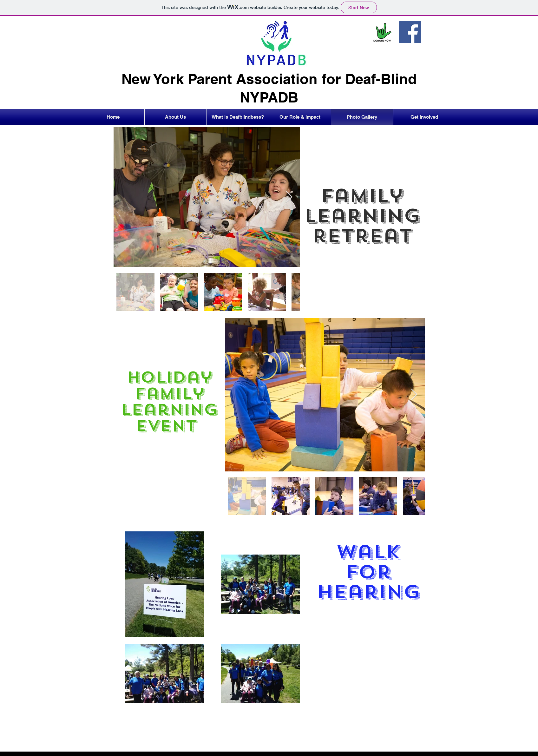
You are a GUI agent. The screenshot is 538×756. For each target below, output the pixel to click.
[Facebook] (410, 32)
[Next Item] (289, 197)
